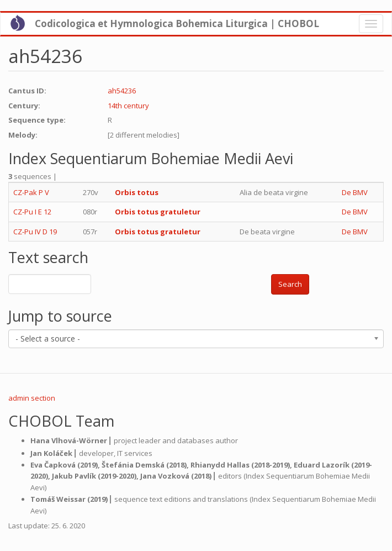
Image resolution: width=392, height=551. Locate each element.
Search (290, 284)
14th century (128, 106)
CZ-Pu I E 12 (32, 212)
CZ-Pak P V (31, 192)
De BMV (355, 192)
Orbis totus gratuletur (158, 212)
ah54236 (122, 91)
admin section (32, 398)
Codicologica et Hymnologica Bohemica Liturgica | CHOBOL (177, 23)
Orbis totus (137, 192)
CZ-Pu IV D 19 (35, 232)
